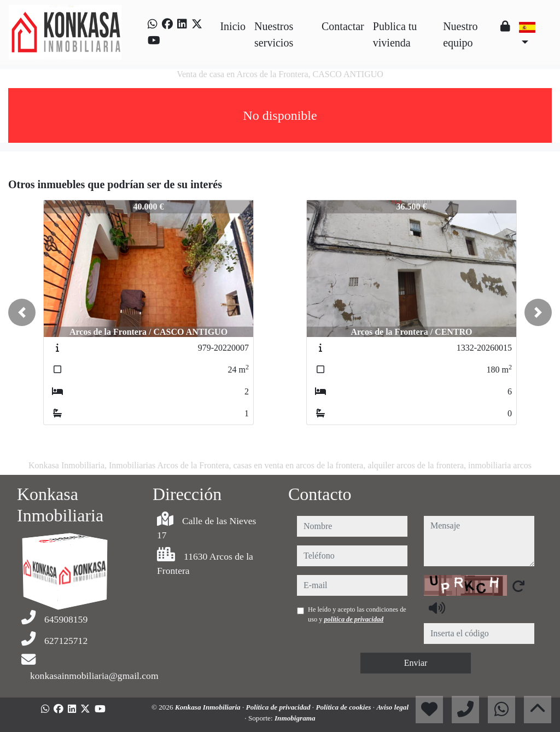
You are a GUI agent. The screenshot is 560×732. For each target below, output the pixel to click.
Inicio (233, 26)
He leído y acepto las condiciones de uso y (357, 614)
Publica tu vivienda (395, 34)
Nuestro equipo (460, 34)
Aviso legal (392, 707)
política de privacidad (354, 619)
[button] (22, 312)
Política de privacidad (279, 707)
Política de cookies (344, 707)
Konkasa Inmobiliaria (209, 707)
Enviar (416, 663)
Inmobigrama (295, 718)
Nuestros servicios (274, 34)
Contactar (343, 26)
